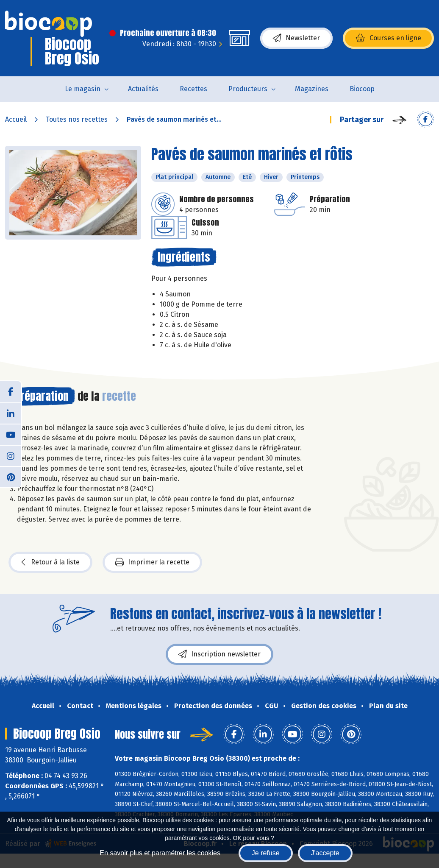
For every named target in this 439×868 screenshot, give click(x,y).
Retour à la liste (50, 562)
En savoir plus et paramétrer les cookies (160, 853)
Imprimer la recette (152, 562)
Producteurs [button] (248, 89)
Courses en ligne (388, 38)
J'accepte (325, 853)
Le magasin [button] (83, 89)
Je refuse (266, 853)
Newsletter (296, 38)
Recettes (193, 89)
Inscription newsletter (219, 654)
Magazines (312, 89)
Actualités (143, 89)
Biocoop (362, 89)
